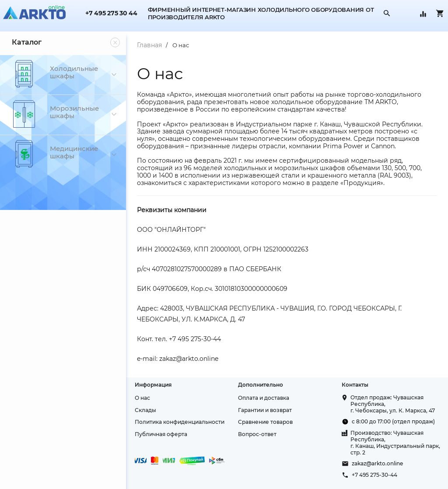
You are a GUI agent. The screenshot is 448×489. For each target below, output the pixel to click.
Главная (149, 45)
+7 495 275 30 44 (111, 13)
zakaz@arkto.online (377, 463)
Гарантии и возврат (265, 410)
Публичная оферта (161, 434)
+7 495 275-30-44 (374, 475)
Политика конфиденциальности (180, 422)
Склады (145, 410)
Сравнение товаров (265, 422)
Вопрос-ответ (257, 434)
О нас (181, 45)
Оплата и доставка (264, 398)
